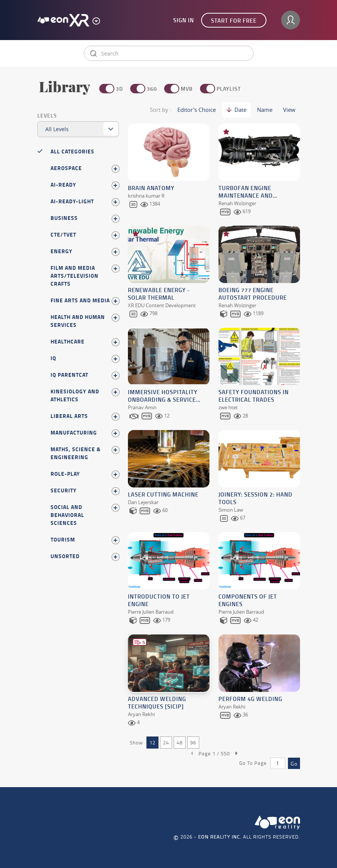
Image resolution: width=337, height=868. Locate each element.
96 (193, 738)
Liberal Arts (85, 416)
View (289, 110)
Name (265, 110)
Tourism (85, 540)
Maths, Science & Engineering (85, 453)
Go (294, 759)
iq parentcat (85, 375)
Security (85, 490)
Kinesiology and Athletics (85, 395)
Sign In (184, 20)
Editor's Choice (197, 110)
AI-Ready (85, 185)
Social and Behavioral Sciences (85, 515)
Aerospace (85, 168)
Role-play (85, 474)
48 (180, 738)
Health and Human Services (85, 321)
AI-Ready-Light (85, 201)
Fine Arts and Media (85, 300)
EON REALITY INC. (220, 832)
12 (152, 738)
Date (236, 110)
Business (85, 218)
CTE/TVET (85, 235)
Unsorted (85, 556)
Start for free (234, 20)
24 (166, 738)
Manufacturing (85, 433)
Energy (85, 251)
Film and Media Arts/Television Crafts (85, 276)
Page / (214, 749)
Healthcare (85, 342)
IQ (85, 358)
